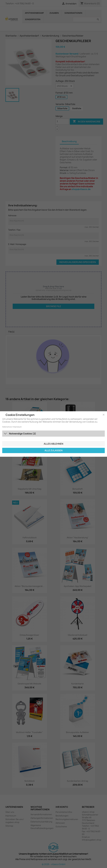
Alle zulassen (54, 450)
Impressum (17, 427)
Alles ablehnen (53, 444)
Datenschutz (7, 427)
